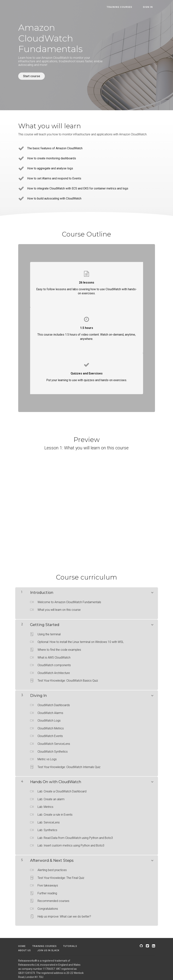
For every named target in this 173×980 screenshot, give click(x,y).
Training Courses (44, 944)
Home (22, 944)
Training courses (126, 7)
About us (24, 948)
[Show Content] (152, 590)
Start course (31, 76)
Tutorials (70, 944)
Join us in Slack (48, 948)
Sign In (150, 7)
